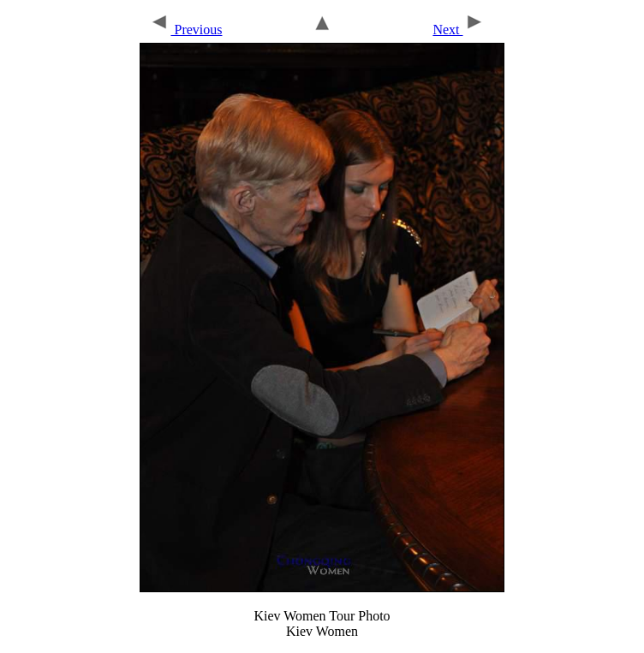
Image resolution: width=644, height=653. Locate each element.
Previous (185, 30)
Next (458, 30)
